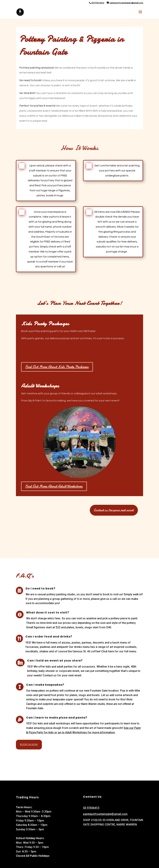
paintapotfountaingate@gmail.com (105, 814)
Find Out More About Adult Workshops (54, 486)
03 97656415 (91, 808)
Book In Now (29, 744)
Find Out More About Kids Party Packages (57, 367)
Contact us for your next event (114, 510)
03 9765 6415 (98, 3)
